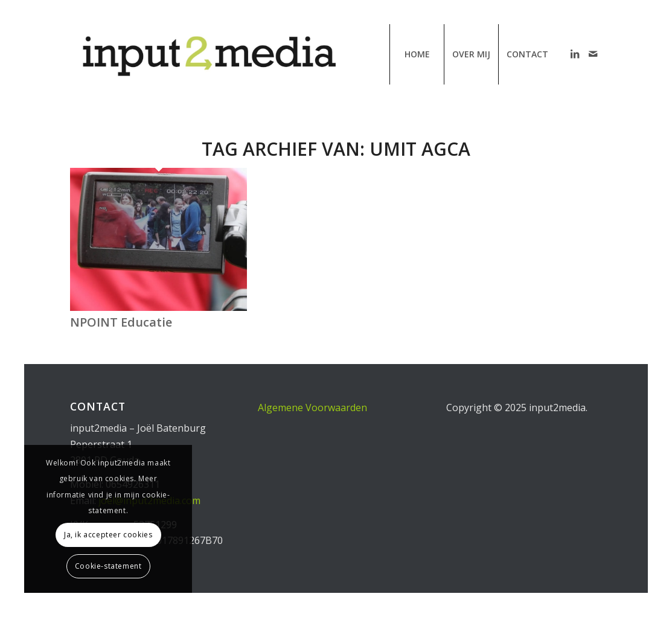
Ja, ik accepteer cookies (108, 535)
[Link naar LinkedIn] (575, 54)
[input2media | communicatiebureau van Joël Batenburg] (208, 54)
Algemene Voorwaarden (312, 408)
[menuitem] (417, 54)
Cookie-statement (108, 566)
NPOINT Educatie (121, 322)
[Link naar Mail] (593, 54)
